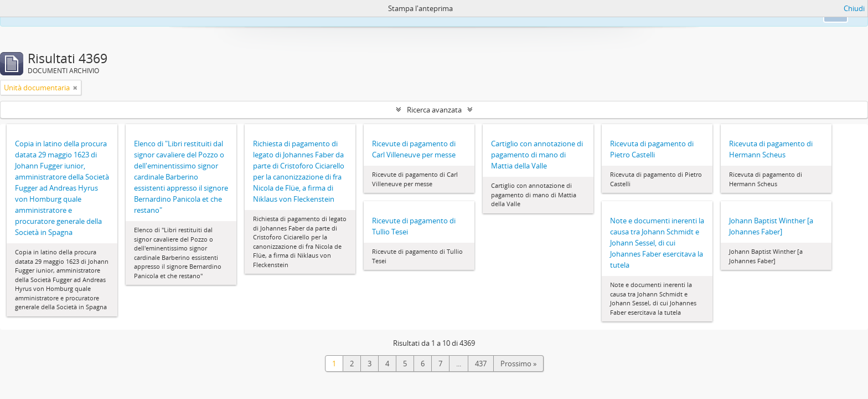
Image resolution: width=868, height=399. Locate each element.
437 (481, 364)
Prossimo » (518, 364)
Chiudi (854, 8)
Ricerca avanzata (434, 110)
